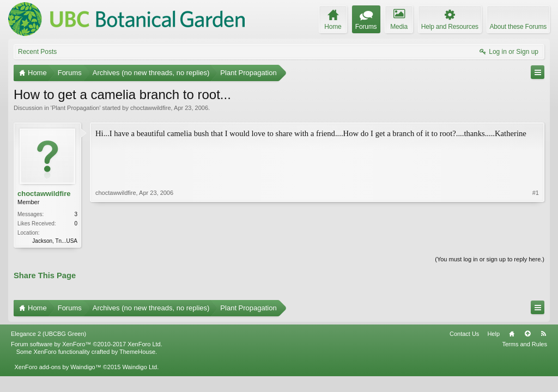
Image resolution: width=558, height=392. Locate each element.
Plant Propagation (75, 108)
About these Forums (518, 27)
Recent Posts (37, 52)
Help (493, 334)
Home (512, 334)
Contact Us (464, 334)
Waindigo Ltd (139, 367)
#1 (536, 193)
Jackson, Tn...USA (55, 241)
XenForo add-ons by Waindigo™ (57, 367)
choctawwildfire (151, 108)
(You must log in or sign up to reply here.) (490, 259)
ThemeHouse (137, 352)
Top (527, 334)
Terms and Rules (524, 344)
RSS (543, 334)
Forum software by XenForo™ (87, 344)
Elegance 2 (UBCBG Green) (48, 334)
